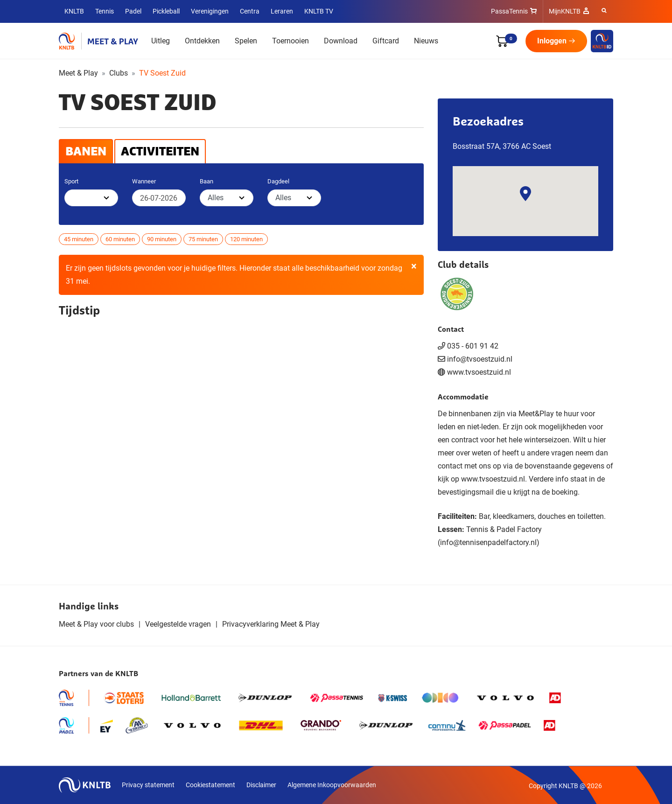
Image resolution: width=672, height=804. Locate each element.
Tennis (105, 11)
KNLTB (74, 11)
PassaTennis (509, 11)
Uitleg (161, 41)
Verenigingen (210, 11)
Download (341, 41)
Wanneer (144, 181)
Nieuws (426, 41)
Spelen (246, 41)
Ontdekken (202, 41)
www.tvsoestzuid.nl (479, 372)
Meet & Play (78, 73)
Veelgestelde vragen (178, 624)
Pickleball (166, 11)
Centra (250, 11)
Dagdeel (278, 181)
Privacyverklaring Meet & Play (271, 624)
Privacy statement (148, 785)
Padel (133, 11)
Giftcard (386, 41)
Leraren (282, 11)
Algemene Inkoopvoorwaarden (332, 785)
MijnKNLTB (565, 11)
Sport (71, 181)
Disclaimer (261, 785)
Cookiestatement (210, 785)
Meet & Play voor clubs (96, 624)
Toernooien (290, 41)
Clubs (119, 73)
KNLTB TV (319, 11)
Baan (206, 181)
